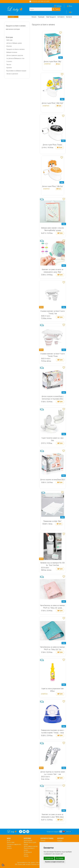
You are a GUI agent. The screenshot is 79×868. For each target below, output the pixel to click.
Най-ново (9, 40)
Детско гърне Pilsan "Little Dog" (53, 186)
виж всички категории (13, 29)
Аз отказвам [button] (60, 858)
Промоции (41, 17)
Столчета (9, 61)
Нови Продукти (51, 17)
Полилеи (26, 856)
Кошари (26, 844)
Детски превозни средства (15, 55)
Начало (34, 17)
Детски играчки (28, 840)
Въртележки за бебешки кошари (16, 71)
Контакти (69, 17)
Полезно (9, 846)
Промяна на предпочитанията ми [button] (55, 862)
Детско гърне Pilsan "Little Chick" (53, 103)
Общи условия (11, 842)
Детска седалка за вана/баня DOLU (53, 480)
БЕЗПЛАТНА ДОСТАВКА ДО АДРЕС (39, 1)
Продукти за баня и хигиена (15, 49)
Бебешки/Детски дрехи (30, 842)
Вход (70, 6)
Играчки (9, 46)
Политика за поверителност (14, 844)
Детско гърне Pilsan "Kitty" (53, 61)
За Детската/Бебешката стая (15, 58)
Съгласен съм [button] (49, 858)
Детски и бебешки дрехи (14, 43)
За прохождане (28, 852)
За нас (9, 840)
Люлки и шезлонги (12, 74)
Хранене (9, 68)
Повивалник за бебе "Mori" (53, 521)
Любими (59, 6)
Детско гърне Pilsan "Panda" (53, 145)
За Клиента (61, 17)
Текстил (9, 64)
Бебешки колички (12, 52)
